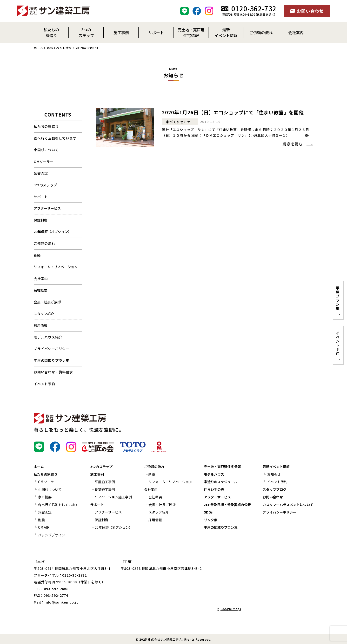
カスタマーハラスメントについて (288, 505)
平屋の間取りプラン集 (52, 360)
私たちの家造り (46, 126)
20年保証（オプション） (53, 232)
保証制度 (40, 220)
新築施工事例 (105, 489)
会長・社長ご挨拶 (47, 302)
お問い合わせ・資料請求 (53, 372)
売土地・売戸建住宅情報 (222, 467)
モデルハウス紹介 (48, 337)
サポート (41, 197)
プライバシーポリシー (52, 349)
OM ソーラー (48, 482)
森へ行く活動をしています (55, 138)
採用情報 (40, 325)
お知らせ (274, 474)
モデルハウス (214, 474)
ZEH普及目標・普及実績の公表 (227, 505)
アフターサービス (47, 208)
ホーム (38, 48)
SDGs (208, 512)
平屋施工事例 (105, 482)
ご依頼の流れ (154, 467)
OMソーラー (44, 162)
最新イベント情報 (59, 48)
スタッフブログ (274, 489)
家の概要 (45, 497)
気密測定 (41, 173)
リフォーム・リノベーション (56, 267)
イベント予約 (44, 384)
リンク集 (211, 520)
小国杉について (46, 150)
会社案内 (41, 279)
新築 (37, 255)
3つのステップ (46, 185)
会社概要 (40, 290)
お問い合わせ (273, 497)
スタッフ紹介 (44, 314)
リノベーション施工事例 (113, 497)
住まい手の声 (214, 489)
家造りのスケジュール (221, 482)
